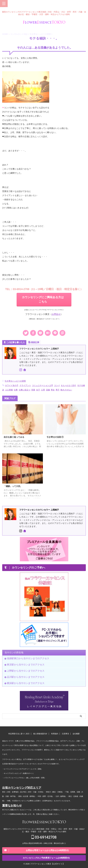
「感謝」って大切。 (13, 486)
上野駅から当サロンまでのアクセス (26, 671)
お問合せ (56, 314)
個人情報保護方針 (40, 734)
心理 (43, 390)
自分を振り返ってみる (14, 437)
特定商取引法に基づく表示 (19, 734)
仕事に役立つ (25, 390)
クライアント (25, 385)
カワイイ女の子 (12, 385)
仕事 (16, 390)
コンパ (57, 385)
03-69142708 (44, 837)
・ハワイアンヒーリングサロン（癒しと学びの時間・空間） (24, 778)
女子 (38, 390)
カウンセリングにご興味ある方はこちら (43, 299)
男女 (53, 390)
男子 (58, 390)
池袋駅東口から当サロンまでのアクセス (28, 658)
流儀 (48, 390)
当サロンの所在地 (14, 653)
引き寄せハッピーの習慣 (15, 381)
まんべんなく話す (68, 385)
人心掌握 (9, 390)
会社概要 (76, 734)
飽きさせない (66, 390)
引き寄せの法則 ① (55, 437)
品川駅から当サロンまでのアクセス (26, 677)
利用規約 (55, 734)
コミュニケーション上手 (43, 385)
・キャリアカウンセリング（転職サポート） (18, 773)
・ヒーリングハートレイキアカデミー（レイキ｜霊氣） (22, 769)
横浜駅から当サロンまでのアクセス (26, 683)
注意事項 (65, 734)
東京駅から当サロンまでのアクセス (26, 665)
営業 (33, 390)
